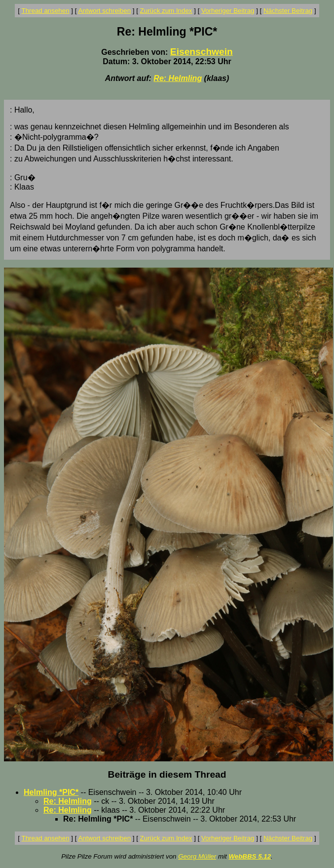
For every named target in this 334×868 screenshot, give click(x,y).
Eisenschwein (202, 52)
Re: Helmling (178, 78)
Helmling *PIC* (51, 792)
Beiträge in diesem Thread (167, 774)
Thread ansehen (46, 11)
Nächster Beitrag (288, 11)
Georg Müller (197, 856)
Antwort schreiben (104, 11)
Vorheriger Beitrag (228, 11)
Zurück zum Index (166, 11)
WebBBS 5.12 (250, 856)
